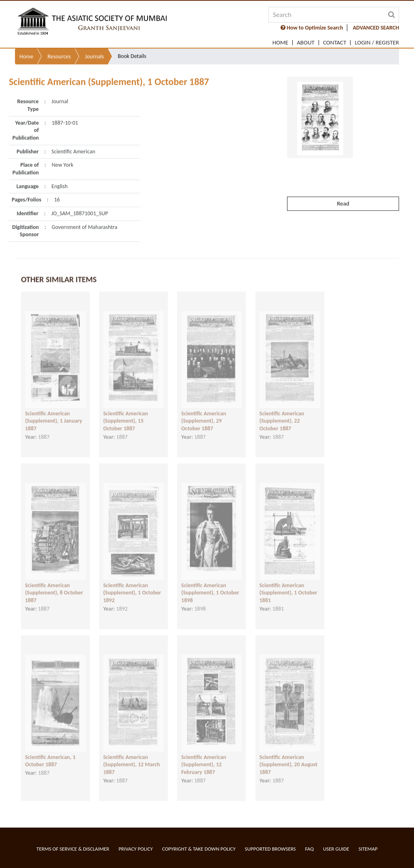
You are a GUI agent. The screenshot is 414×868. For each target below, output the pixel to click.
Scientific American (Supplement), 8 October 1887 (54, 585)
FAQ (309, 849)
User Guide (336, 849)
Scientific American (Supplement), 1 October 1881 (288, 585)
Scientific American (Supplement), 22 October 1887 (282, 413)
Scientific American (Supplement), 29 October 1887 (204, 413)
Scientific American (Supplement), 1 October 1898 (210, 585)
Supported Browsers (270, 849)
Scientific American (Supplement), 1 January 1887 (54, 413)
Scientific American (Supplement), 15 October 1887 (126, 413)
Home (280, 43)
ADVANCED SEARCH (376, 28)
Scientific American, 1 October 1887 (50, 753)
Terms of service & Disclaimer (73, 849)
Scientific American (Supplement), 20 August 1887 (289, 756)
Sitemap (368, 849)
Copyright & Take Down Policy (199, 849)
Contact (335, 43)
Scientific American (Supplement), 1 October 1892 (132, 585)
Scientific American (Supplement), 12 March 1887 (131, 756)
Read (343, 184)
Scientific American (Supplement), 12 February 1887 (204, 756)
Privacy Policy (136, 849)
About (306, 43)
